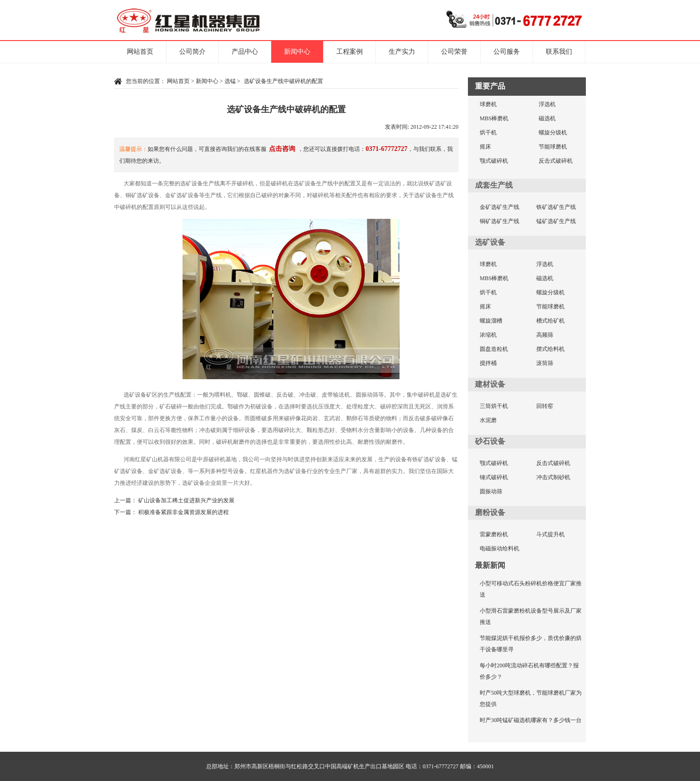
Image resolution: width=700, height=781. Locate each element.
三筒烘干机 (494, 406)
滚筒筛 (545, 363)
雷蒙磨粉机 (494, 534)
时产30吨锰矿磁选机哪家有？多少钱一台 (531, 720)
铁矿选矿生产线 (556, 207)
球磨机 (488, 104)
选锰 (230, 81)
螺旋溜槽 (491, 321)
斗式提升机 (550, 534)
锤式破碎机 (494, 477)
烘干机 (488, 133)
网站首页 (140, 52)
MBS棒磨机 (494, 118)
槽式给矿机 (550, 321)
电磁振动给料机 (500, 548)
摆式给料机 (550, 349)
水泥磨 (488, 420)
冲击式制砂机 (553, 477)
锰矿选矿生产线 (556, 221)
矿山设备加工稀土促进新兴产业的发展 (186, 500)
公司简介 (192, 52)
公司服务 (507, 52)
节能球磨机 (553, 147)
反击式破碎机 (556, 161)
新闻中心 (297, 52)
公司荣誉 (454, 52)
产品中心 (245, 52)
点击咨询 (282, 149)
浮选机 (547, 104)
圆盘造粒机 (494, 349)
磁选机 (547, 118)
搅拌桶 (488, 363)
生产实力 (402, 52)
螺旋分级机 (553, 133)
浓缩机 (488, 335)
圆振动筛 (491, 491)
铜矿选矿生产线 (500, 221)
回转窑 (545, 406)
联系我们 (559, 52)
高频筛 (545, 335)
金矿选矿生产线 (500, 207)
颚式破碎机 (494, 161)
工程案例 (350, 52)
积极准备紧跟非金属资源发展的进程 (183, 512)
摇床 (485, 147)
